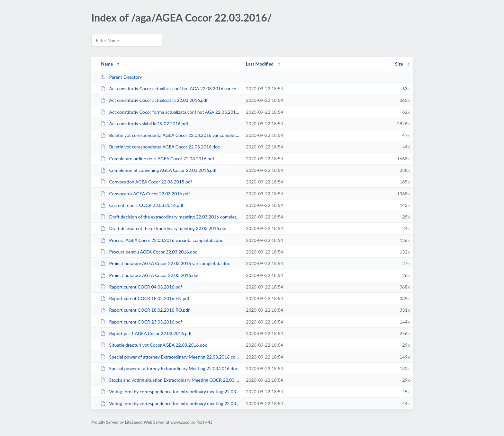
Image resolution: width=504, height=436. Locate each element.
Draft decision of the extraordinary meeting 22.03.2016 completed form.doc (170, 217)
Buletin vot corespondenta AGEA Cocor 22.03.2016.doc (160, 147)
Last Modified (260, 64)
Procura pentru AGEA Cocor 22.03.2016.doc (149, 252)
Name (107, 64)
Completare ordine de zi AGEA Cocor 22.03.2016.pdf (157, 159)
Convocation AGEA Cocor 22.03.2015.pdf (146, 182)
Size (399, 64)
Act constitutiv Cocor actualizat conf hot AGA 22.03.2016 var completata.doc (170, 89)
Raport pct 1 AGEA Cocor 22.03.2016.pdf (146, 333)
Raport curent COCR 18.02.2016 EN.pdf (145, 298)
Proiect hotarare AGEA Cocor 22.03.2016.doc (150, 275)
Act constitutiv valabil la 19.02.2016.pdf (144, 124)
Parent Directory (121, 77)
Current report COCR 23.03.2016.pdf (142, 205)
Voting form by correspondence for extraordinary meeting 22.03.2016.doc (170, 403)
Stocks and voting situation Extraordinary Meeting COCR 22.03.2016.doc (170, 380)
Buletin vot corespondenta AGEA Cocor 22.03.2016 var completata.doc (170, 135)
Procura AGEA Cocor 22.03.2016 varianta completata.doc (162, 240)
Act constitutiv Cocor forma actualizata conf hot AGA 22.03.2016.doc (170, 112)
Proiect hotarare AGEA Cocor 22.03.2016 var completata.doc (165, 263)
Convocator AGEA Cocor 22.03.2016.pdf (145, 194)
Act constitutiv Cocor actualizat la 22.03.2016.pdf (154, 100)
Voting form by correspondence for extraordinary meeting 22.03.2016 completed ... (170, 392)
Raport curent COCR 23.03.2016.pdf (141, 322)
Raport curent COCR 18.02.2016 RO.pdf (145, 310)
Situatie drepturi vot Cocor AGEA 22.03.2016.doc (154, 345)
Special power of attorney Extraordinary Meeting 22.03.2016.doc (169, 368)
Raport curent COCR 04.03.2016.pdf (141, 287)
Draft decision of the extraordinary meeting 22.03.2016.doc (164, 228)
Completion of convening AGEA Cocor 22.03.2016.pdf (158, 170)
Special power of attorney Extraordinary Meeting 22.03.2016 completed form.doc (170, 357)
